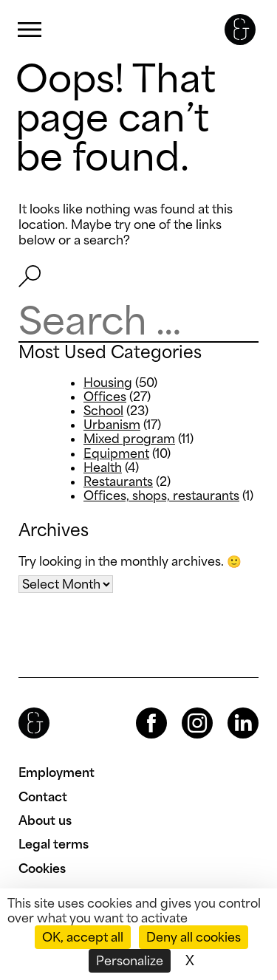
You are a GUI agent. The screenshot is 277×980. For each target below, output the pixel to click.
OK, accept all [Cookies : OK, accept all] (83, 937)
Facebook (139, 708)
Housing (108, 383)
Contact (43, 797)
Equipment (116, 453)
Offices (105, 397)
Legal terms (54, 844)
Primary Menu (30, 30)
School (103, 411)
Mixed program (129, 439)
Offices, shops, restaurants (161, 496)
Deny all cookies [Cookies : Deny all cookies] (194, 937)
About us (45, 820)
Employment (57, 772)
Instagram (184, 708)
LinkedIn (230, 708)
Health (103, 467)
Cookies (42, 868)
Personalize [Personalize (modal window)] (130, 961)
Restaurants (118, 482)
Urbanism (112, 425)
